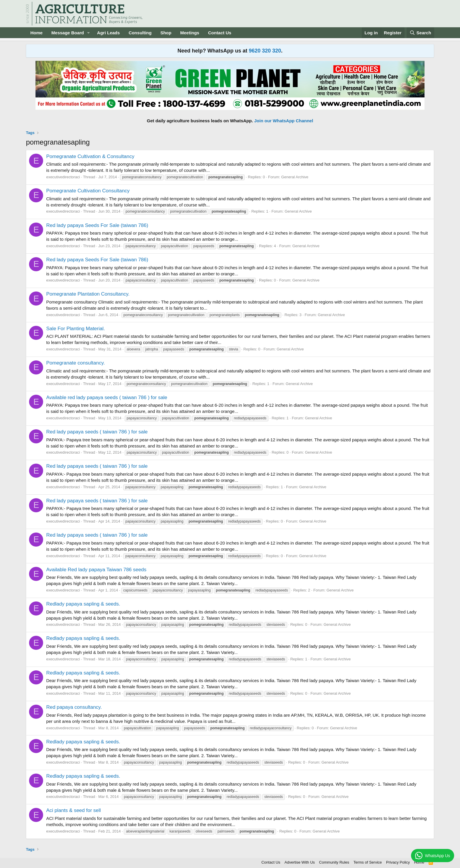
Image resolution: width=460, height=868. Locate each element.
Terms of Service (368, 862)
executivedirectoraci (63, 177)
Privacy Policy (398, 862)
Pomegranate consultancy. (75, 363)
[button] (89, 33)
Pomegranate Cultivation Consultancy (88, 191)
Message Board (68, 33)
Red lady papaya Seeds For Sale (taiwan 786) (97, 225)
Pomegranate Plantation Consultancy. (88, 294)
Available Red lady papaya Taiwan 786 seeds (96, 570)
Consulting (140, 33)
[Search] (420, 33)
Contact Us (220, 33)
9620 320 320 (265, 51)
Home (36, 33)
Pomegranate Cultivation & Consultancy (90, 156)
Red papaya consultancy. (74, 707)
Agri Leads (109, 33)
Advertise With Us (300, 862)
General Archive (295, 177)
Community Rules (334, 862)
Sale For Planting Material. (75, 329)
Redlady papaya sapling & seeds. (83, 604)
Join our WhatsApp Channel (284, 121)
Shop (166, 33)
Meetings (190, 33)
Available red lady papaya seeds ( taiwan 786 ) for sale (107, 397)
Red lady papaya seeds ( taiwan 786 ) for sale (97, 432)
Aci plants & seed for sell (73, 810)
